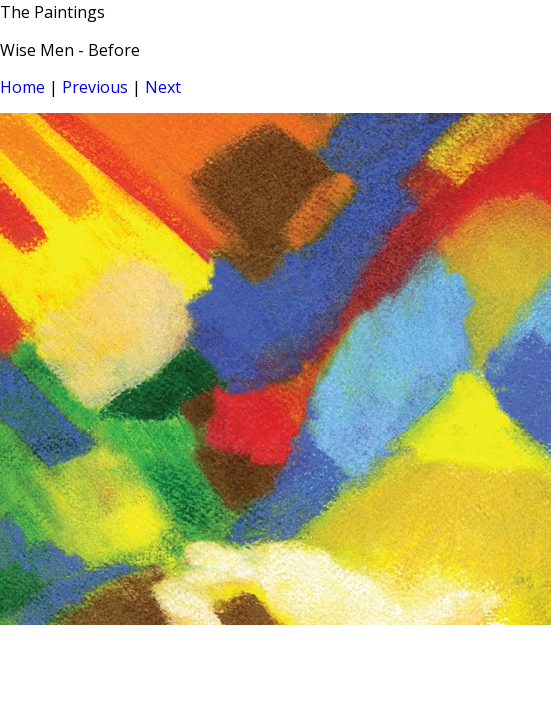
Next (163, 87)
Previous (95, 87)
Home (22, 87)
